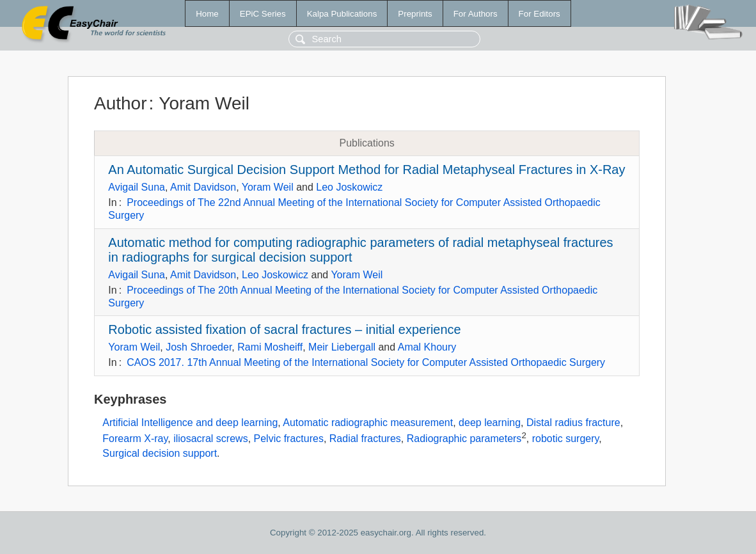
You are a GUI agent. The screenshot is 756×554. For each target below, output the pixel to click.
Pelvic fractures (289, 439)
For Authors (476, 14)
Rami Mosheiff (270, 347)
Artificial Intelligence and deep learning (190, 423)
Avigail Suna (137, 187)
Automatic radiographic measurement (368, 423)
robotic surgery (566, 439)
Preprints (415, 14)
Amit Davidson (203, 187)
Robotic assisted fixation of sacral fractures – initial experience (284, 329)
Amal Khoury (427, 347)
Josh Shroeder (199, 347)
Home (207, 14)
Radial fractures (365, 439)
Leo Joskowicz (349, 187)
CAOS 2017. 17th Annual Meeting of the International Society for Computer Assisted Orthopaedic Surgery (366, 362)
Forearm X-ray (135, 439)
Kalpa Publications (342, 14)
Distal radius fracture (573, 423)
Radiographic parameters (464, 439)
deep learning (490, 423)
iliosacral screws (210, 439)
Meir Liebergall (342, 347)
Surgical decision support (160, 453)
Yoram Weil (268, 187)
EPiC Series (263, 14)
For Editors (539, 14)
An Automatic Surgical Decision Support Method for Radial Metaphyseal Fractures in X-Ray (366, 170)
